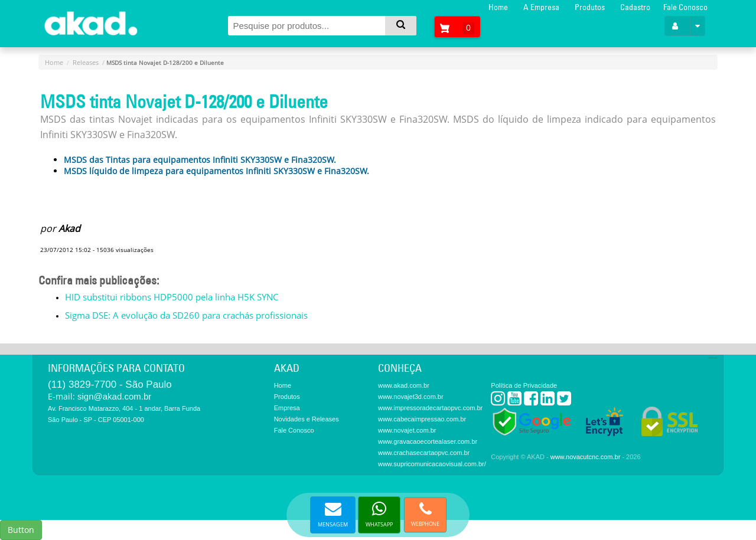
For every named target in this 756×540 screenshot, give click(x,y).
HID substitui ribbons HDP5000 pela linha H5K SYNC (172, 297)
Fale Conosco (685, 7)
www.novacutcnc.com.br (586, 457)
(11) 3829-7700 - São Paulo (110, 384)
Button (21, 530)
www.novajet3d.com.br (411, 397)
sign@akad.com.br (114, 396)
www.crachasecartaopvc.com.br (424, 453)
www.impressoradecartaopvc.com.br (430, 408)
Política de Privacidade (524, 385)
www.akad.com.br (404, 385)
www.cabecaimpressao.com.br (422, 419)
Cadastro (635, 7)
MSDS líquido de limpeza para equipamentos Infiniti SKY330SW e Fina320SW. (216, 171)
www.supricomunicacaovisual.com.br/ (432, 464)
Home (498, 7)
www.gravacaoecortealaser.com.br (428, 441)
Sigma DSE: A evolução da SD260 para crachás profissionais (186, 315)
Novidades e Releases (307, 419)
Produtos (590, 7)
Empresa (287, 408)
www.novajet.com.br (407, 430)
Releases (86, 62)
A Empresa (541, 7)
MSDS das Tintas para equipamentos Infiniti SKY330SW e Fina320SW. (200, 160)
